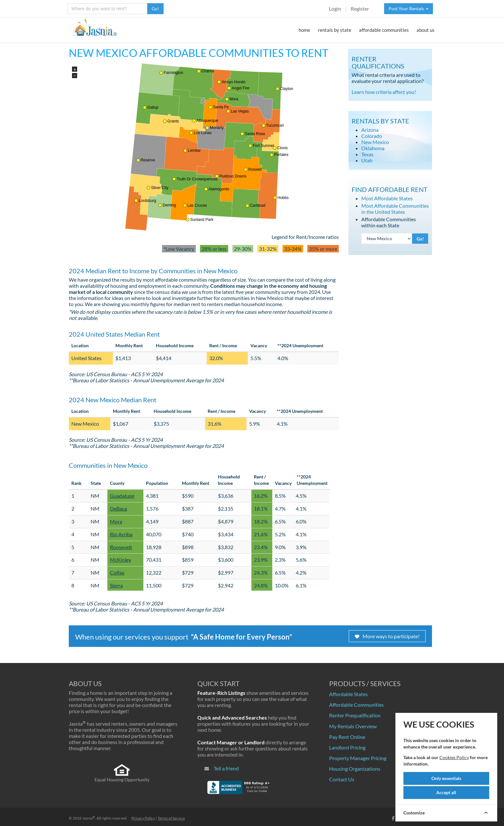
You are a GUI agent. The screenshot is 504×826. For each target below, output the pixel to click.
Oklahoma (373, 148)
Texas (367, 154)
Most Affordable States (387, 198)
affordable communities (384, 30)
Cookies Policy (454, 757)
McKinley (121, 560)
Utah (367, 160)
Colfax (117, 572)
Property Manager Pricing (358, 758)
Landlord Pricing (347, 747)
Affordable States (348, 694)
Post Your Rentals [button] (409, 9)
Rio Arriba (121, 534)
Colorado (372, 136)
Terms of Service (171, 818)
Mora (116, 521)
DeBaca (118, 508)
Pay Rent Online (347, 737)
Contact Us (342, 779)
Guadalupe (122, 496)
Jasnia (89, 818)
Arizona (370, 130)
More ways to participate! (387, 636)
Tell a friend (226, 768)
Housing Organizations (355, 769)
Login (335, 9)
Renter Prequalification (355, 715)
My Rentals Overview (353, 726)
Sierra (116, 585)
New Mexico (375, 142)
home (304, 30)
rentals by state (335, 30)
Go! (155, 9)
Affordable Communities (356, 705)
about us (426, 30)
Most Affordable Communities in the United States (395, 209)
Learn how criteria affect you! (384, 92)
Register (360, 9)
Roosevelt (121, 547)
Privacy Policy (143, 818)
